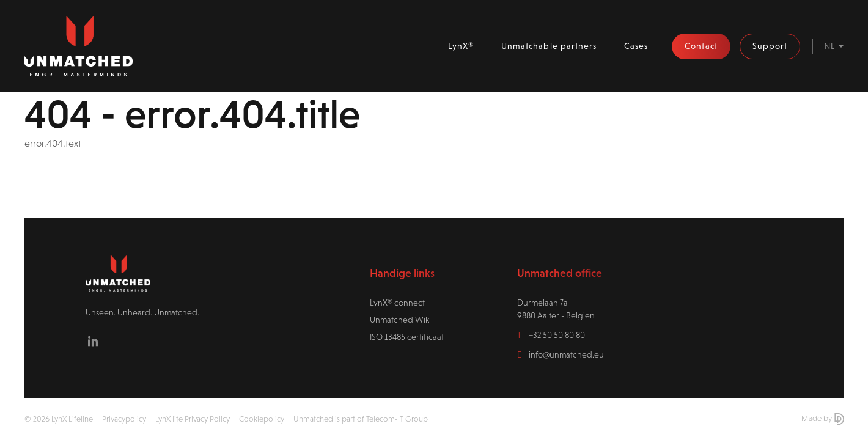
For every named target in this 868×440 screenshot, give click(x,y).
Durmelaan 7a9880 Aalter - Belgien (556, 309)
